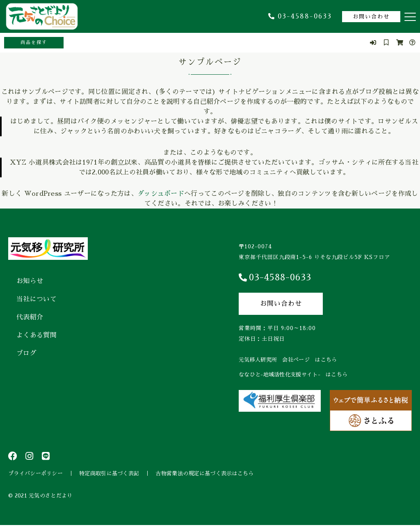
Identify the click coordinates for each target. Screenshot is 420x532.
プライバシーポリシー (35, 477)
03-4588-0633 (300, 16)
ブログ (26, 353)
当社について (37, 299)
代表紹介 (30, 317)
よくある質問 (37, 335)
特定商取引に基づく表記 (109, 477)
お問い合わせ (371, 17)
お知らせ (30, 281)
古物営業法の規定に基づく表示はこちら (204, 477)
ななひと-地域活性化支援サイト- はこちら (293, 375)
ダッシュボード (161, 194)
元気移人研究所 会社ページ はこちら (288, 360)
